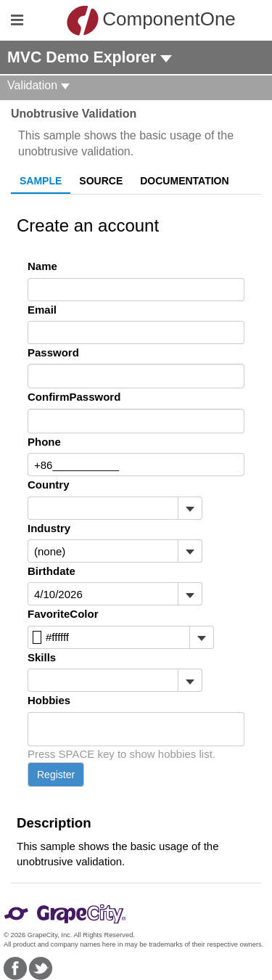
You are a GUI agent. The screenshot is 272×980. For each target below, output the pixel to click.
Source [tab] (101, 181)
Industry (49, 528)
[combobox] (103, 508)
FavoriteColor (63, 614)
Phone (44, 442)
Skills (42, 657)
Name (42, 266)
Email (42, 310)
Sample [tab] (41, 181)
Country (49, 485)
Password (53, 352)
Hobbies (49, 700)
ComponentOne (140, 20)
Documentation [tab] (184, 181)
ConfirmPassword (74, 397)
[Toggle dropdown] (190, 508)
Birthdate (51, 571)
